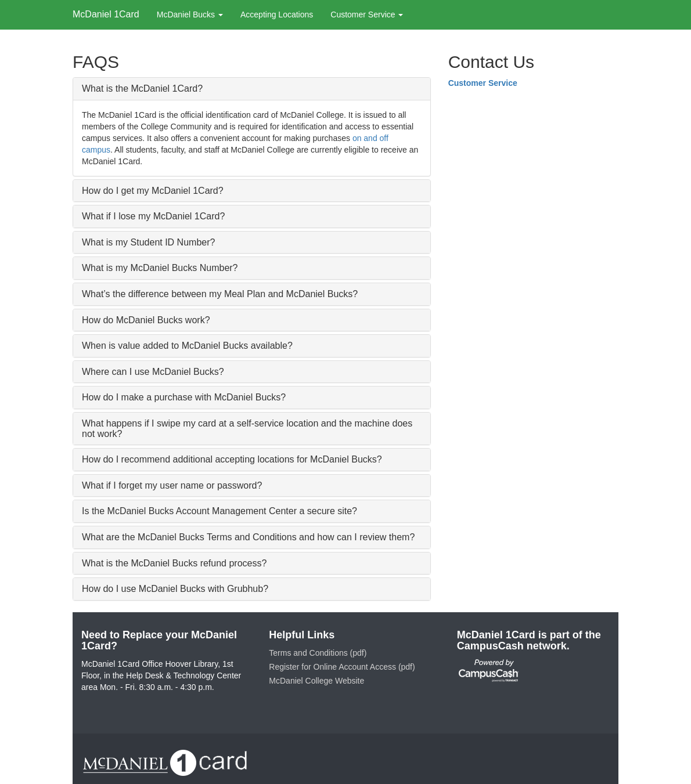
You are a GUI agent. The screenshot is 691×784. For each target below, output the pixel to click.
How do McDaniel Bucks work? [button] (146, 320)
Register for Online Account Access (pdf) (342, 667)
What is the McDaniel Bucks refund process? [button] (174, 563)
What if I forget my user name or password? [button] (172, 485)
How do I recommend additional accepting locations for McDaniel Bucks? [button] (232, 459)
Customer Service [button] (367, 15)
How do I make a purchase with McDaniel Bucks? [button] (184, 397)
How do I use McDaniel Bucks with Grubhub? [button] (175, 589)
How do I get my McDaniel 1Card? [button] (153, 191)
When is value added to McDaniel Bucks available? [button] (187, 346)
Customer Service (483, 83)
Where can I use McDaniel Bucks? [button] (153, 372)
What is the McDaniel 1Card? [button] (142, 88)
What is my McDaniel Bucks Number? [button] (160, 268)
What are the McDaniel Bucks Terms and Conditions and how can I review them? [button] (248, 537)
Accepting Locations (277, 15)
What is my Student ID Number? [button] (148, 242)
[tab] (252, 89)
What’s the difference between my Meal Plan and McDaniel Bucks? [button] (220, 294)
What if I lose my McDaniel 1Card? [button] (153, 216)
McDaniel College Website (316, 681)
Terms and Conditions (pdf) (318, 653)
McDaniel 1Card (106, 14)
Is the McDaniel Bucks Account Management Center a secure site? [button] (219, 511)
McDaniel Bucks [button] (190, 15)
